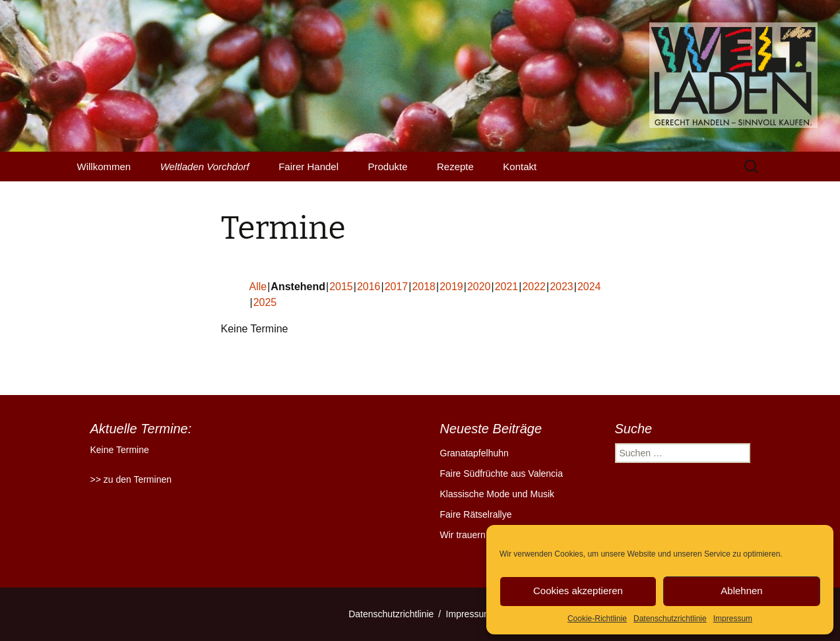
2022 (534, 287)
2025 (265, 302)
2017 (397, 287)
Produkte (388, 167)
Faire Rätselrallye (476, 514)
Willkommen (104, 167)
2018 (424, 287)
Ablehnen (741, 591)
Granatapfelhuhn (474, 453)
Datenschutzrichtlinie (670, 619)
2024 (589, 287)
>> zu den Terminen (131, 479)
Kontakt (520, 167)
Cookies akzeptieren (578, 591)
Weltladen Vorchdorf (205, 167)
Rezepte (455, 167)
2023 (562, 287)
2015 (341, 287)
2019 (451, 287)
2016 (369, 287)
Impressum (733, 619)
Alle (258, 287)
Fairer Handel (308, 167)
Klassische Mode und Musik (498, 494)
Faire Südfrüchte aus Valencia (502, 473)
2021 (507, 287)
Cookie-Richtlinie (597, 619)
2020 (479, 287)
